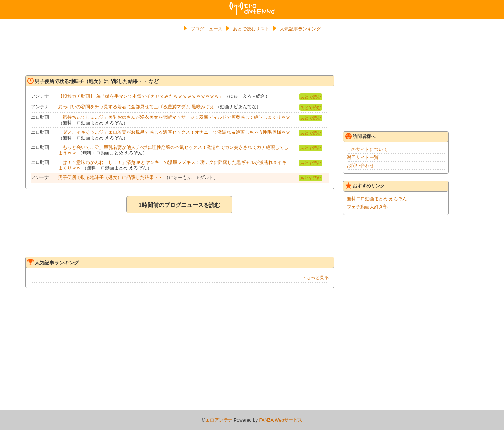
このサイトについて (367, 149)
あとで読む (311, 97)
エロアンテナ (252, 5)
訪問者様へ (360, 136)
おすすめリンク (365, 186)
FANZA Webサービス (281, 420)
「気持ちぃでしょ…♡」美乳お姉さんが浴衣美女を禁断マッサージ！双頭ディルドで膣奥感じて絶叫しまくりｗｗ (174, 117)
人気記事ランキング (300, 29)
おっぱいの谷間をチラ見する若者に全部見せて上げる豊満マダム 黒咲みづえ (136, 107)
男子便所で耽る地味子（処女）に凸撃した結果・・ (111, 177)
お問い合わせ (360, 165)
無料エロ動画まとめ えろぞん (377, 199)
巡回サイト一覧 (363, 157)
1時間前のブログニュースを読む (179, 205)
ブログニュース (206, 29)
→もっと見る (315, 278)
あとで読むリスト (251, 29)
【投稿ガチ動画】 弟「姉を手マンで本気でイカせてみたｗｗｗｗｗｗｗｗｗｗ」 (141, 96)
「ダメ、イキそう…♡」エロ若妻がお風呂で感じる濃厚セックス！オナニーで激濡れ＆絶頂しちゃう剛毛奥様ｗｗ (174, 132)
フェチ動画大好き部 (367, 207)
